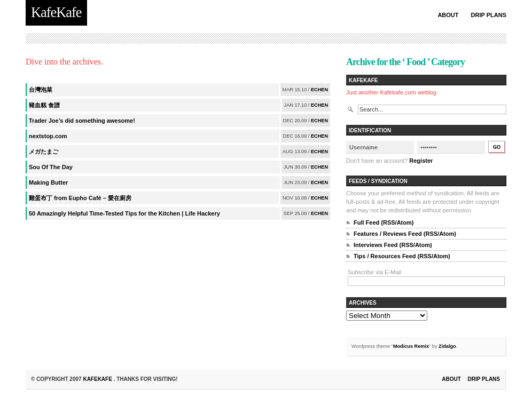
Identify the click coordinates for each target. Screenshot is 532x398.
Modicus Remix (411, 346)
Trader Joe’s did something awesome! (82, 121)
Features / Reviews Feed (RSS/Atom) (405, 234)
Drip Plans (489, 15)
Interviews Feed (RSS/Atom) (393, 245)
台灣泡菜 (41, 90)
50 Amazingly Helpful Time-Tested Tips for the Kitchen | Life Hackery (124, 213)
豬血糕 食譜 (44, 105)
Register (421, 161)
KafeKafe (98, 379)
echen (319, 90)
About (448, 15)
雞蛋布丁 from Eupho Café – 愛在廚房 (80, 198)
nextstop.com (48, 136)
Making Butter (48, 182)
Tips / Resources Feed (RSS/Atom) (402, 256)
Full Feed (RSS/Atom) (384, 222)
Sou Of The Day (51, 167)
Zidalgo (447, 346)
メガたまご (44, 152)
